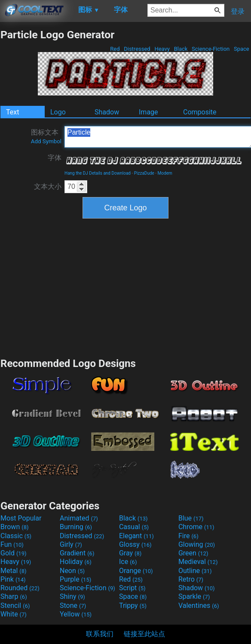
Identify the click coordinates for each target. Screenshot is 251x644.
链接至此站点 (144, 634)
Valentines (199, 605)
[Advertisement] (125, 287)
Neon (72, 571)
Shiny (72, 596)
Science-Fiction (211, 49)
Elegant (136, 536)
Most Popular (21, 518)
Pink (13, 579)
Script (132, 588)
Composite (200, 112)
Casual (134, 527)
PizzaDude (144, 173)
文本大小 (48, 186)
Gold (14, 553)
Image (148, 112)
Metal (14, 571)
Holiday (76, 562)
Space (242, 49)
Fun (12, 544)
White (14, 614)
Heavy (162, 49)
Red (115, 49)
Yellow (76, 614)
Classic (16, 536)
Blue (191, 518)
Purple (75, 579)
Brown (14, 527)
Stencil (15, 605)
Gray (130, 553)
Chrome (196, 527)
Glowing (197, 544)
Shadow (107, 112)
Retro (191, 579)
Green (193, 553)
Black (181, 49)
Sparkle (194, 596)
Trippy (133, 605)
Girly (71, 544)
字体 (55, 158)
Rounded (20, 588)
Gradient (77, 553)
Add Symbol (46, 141)
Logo (58, 112)
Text (12, 112)
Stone (73, 605)
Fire (188, 536)
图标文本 (46, 136)
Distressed (137, 49)
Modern (165, 173)
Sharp (14, 596)
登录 (238, 11)
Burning (76, 527)
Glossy (135, 544)
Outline (195, 571)
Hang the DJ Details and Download (98, 173)
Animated (79, 518)
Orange (136, 571)
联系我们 (100, 634)
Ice (128, 562)
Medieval (198, 562)
